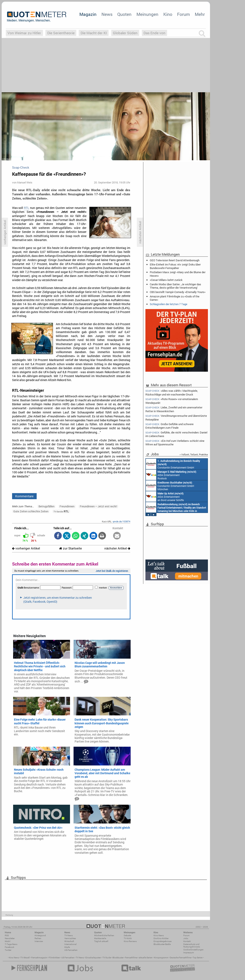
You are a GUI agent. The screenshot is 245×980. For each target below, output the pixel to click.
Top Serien (198, 958)
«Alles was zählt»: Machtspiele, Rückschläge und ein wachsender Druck (172, 392)
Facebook (9, 947)
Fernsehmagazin (39, 958)
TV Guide (107, 958)
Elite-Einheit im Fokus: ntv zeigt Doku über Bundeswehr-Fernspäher (175, 266)
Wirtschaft (69, 941)
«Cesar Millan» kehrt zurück (166, 280)
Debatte (127, 935)
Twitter (8, 950)
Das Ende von (154, 33)
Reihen (38, 938)
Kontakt (187, 941)
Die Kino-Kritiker (161, 938)
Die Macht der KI (94, 33)
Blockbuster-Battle (162, 944)
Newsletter (10, 938)
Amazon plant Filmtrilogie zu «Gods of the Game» (175, 298)
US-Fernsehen (71, 950)
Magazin (88, 14)
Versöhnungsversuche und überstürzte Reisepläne (176, 417)
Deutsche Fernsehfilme (181, 958)
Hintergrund (40, 935)
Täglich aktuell (101, 941)
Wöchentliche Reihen (104, 935)
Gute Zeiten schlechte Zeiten (31, 511)
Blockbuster (118, 958)
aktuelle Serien (146, 958)
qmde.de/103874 (121, 521)
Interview (39, 941)
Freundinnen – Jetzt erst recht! (98, 506)
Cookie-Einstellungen (193, 950)
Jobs (186, 938)
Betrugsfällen (46, 506)
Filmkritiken (54, 958)
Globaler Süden (125, 33)
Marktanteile (100, 938)
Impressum (189, 953)
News (107, 14)
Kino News (14, 958)
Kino (168, 14)
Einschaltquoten (93, 958)
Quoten (124, 14)
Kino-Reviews (130, 941)
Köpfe (67, 947)
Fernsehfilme (131, 958)
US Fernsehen (68, 958)
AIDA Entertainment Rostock (175, 507)
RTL (27, 208)
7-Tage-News (11, 944)
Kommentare (24, 496)
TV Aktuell (25, 958)
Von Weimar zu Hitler (24, 33)
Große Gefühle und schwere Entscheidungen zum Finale (169, 426)
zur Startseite (71, 548)
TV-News (69, 935)
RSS (7, 935)
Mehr (200, 14)
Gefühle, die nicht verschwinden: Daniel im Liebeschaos (176, 434)
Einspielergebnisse (162, 941)
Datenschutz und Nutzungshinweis (192, 945)
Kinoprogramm (161, 958)
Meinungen (147, 14)
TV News (80, 958)
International (71, 944)
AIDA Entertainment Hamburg (171, 486)
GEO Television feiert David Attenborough (175, 260)
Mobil (8, 941)
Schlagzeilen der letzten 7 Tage (169, 304)
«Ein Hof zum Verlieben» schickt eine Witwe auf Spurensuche (175, 443)
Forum (183, 14)
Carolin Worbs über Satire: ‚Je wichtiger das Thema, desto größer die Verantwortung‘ (175, 286)
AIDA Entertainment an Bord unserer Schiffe (177, 464)
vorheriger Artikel (26, 548)
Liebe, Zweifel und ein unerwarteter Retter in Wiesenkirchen (174, 409)
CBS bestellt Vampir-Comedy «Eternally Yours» (178, 292)
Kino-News (159, 935)
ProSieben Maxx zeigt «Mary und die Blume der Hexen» (178, 274)
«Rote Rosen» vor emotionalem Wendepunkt (172, 401)
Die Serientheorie (61, 33)
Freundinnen (67, 506)
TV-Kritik (128, 938)
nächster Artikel (117, 548)
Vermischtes (70, 938)
